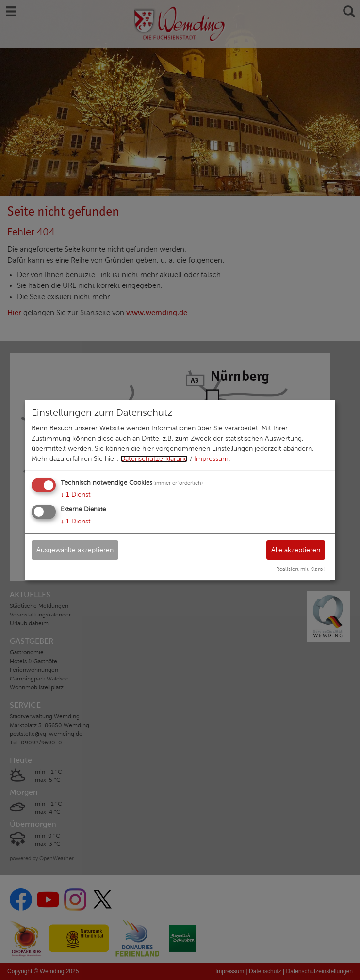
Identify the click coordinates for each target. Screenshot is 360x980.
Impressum (211, 459)
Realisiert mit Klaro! (300, 569)
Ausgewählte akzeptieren (75, 549)
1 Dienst (76, 495)
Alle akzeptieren (296, 549)
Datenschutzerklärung (154, 459)
